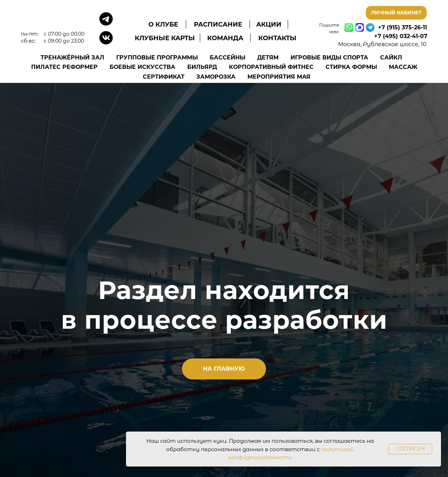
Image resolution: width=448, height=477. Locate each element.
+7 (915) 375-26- (400, 27)
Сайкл (391, 58)
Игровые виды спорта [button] (329, 58)
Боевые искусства (142, 67)
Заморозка (216, 77)
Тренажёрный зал (72, 58)
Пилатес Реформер (64, 67)
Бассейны (227, 58)
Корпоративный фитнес (271, 67)
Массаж (403, 67)
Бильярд (202, 67)
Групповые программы (157, 58)
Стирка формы (351, 67)
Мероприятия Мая (279, 77)
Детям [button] (268, 58)
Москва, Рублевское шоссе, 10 (382, 44)
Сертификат (164, 77)
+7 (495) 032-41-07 (401, 36)
